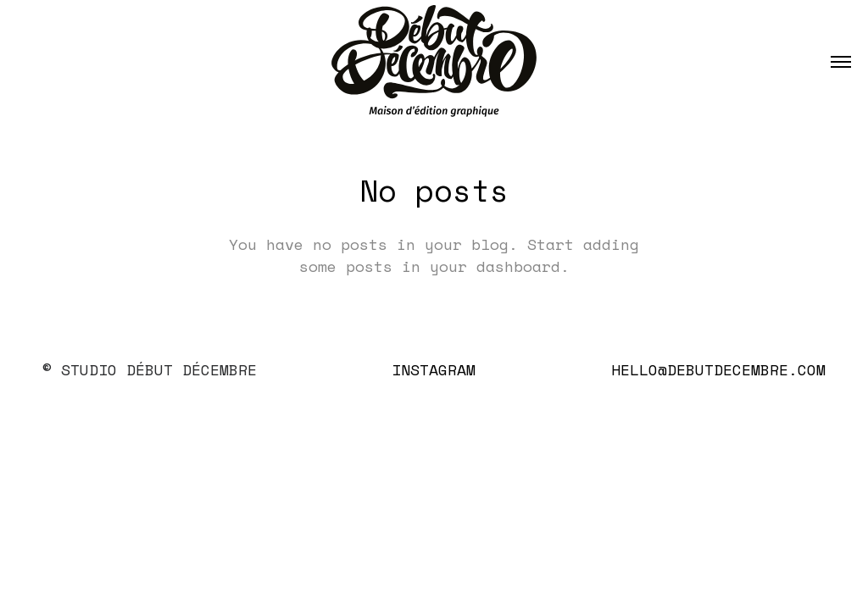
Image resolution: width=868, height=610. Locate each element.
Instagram (434, 369)
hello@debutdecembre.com (718, 369)
